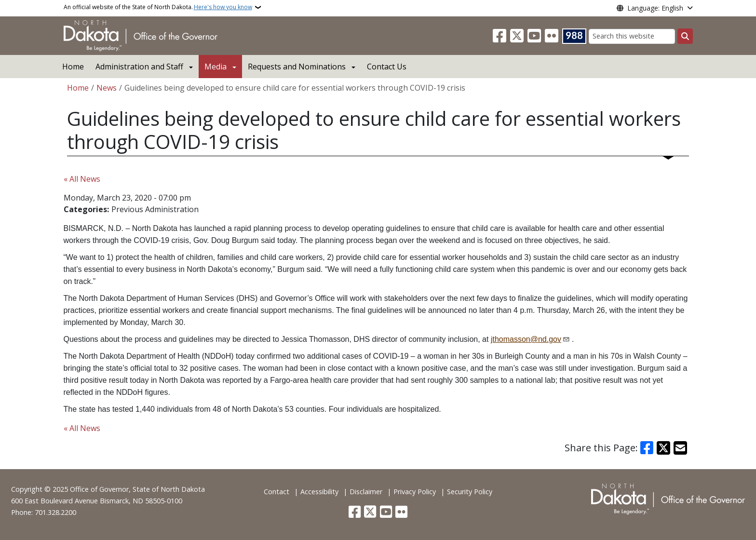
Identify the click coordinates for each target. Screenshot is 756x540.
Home (73, 67)
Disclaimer (366, 492)
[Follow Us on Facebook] (499, 36)
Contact (277, 492)
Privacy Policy (415, 492)
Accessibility (319, 492)
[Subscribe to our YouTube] (534, 36)
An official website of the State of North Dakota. (158, 7)
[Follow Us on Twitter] (517, 36)
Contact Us (387, 67)
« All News (82, 179)
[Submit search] (685, 36)
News (107, 88)
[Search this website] (632, 36)
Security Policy (470, 492)
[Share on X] (663, 448)
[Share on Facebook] (647, 448)
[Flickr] (552, 36)
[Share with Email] (680, 448)
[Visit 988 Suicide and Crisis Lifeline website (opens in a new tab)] (574, 36)
